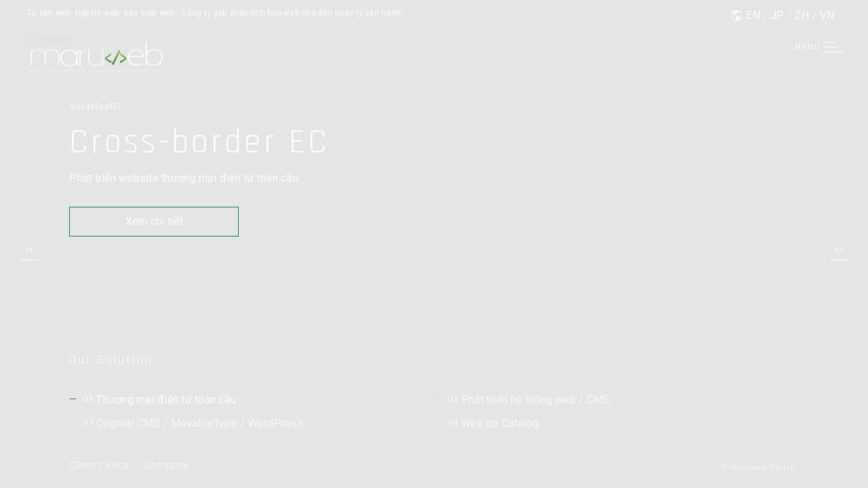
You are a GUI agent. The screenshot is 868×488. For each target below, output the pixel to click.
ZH (802, 15)
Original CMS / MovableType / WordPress (193, 423)
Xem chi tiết (154, 221)
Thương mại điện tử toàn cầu (159, 400)
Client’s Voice (99, 465)
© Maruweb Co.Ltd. (760, 467)
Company (166, 465)
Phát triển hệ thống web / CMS (529, 400)
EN (753, 15)
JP (777, 15)
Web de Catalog (493, 423)
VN (827, 15)
